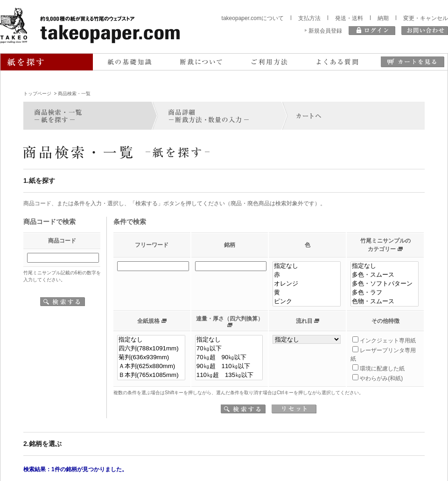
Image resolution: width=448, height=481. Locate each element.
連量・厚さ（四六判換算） (230, 319)
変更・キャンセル (426, 18)
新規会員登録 (325, 31)
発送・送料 (349, 18)
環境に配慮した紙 (382, 369)
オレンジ (307, 284)
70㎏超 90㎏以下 (229, 358)
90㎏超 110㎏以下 (229, 366)
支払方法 (309, 18)
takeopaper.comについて (253, 18)
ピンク (307, 302)
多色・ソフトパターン (385, 284)
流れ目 (304, 321)
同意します (224, 464)
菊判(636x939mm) (151, 358)
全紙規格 (148, 321)
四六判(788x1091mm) (151, 349)
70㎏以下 (229, 349)
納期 (383, 18)
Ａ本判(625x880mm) (151, 366)
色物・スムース (385, 302)
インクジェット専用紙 (388, 341)
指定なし (307, 266)
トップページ (37, 94)
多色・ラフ (385, 293)
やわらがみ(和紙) (381, 378)
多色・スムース (385, 275)
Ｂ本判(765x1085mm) (151, 375)
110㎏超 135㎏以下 (229, 375)
